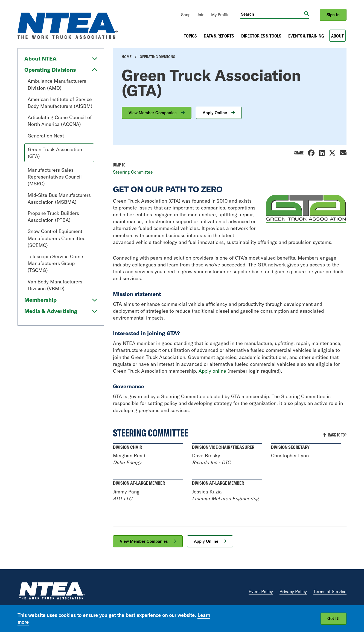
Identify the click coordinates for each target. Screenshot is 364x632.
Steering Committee (133, 172)
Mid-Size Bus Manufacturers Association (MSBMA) (59, 199)
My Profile (220, 15)
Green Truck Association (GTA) (55, 153)
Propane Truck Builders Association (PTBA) (53, 217)
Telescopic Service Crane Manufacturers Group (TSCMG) (55, 263)
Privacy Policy (293, 591)
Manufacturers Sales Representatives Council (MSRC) (55, 177)
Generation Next (46, 136)
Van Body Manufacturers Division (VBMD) (55, 285)
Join (201, 15)
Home (127, 57)
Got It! (334, 618)
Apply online (212, 371)
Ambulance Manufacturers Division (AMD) (57, 84)
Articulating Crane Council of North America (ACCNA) (60, 121)
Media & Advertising (51, 311)
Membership (40, 300)
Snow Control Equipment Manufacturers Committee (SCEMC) (57, 238)
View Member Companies (153, 113)
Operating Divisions (50, 70)
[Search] (272, 14)
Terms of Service (330, 591)
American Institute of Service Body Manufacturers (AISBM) (60, 103)
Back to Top (337, 435)
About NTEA (40, 58)
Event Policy (261, 591)
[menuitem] (186, 15)
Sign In (333, 15)
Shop (186, 15)
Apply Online (215, 113)
